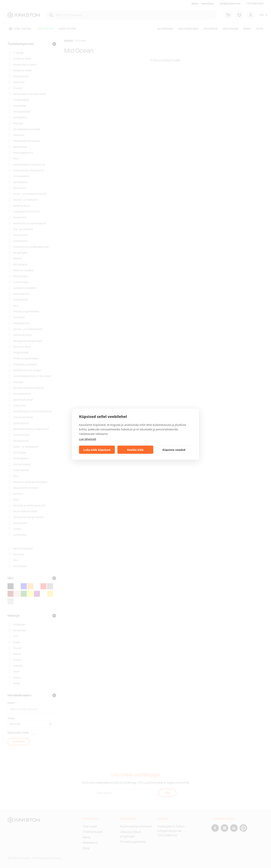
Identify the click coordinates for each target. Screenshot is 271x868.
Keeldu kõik (135, 450)
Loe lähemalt (88, 439)
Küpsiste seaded (174, 450)
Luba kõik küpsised (97, 450)
